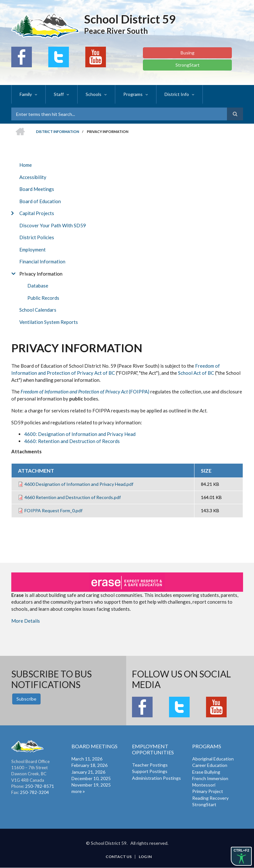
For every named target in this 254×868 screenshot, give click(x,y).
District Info (177, 94)
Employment (33, 250)
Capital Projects (37, 213)
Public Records (43, 298)
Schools (94, 94)
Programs (133, 94)
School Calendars (38, 310)
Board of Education (40, 201)
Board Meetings (37, 189)
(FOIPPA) (85, 392)
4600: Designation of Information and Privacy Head (80, 434)
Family (26, 94)
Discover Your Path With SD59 (53, 225)
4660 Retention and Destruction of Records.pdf (73, 497)
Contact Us (119, 857)
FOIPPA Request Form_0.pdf (53, 510)
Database (38, 286)
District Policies (37, 237)
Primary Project (208, 791)
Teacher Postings (150, 765)
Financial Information (42, 261)
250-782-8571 (40, 786)
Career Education (210, 765)
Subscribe (26, 699)
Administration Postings (156, 778)
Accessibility (33, 177)
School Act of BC (196, 373)
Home (26, 165)
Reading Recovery (210, 798)
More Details (26, 621)
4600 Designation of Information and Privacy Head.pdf (79, 484)
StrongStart (188, 65)
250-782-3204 (34, 792)
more (77, 791)
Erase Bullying (206, 772)
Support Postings (150, 771)
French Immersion (210, 778)
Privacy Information (41, 274)
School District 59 (130, 19)
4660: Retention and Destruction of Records (72, 441)
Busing (188, 53)
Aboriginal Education (213, 759)
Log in (145, 857)
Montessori (204, 785)
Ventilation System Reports (49, 322)
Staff (59, 94)
